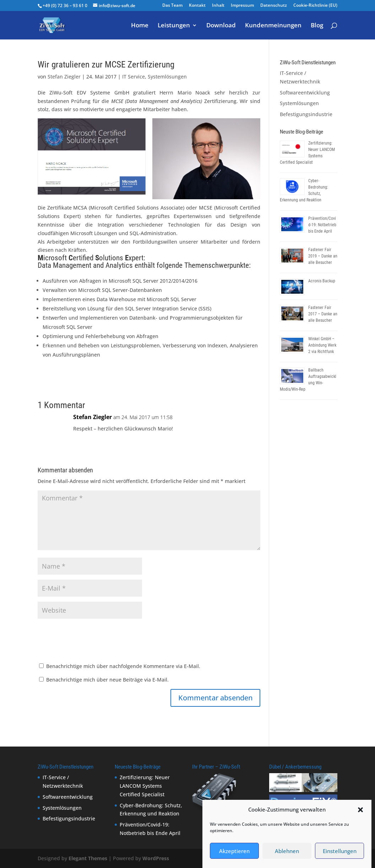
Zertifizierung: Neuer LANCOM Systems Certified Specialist (145, 786)
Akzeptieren (234, 851)
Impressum (242, 6)
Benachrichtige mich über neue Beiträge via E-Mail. (107, 680)
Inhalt (218, 6)
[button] (360, 810)
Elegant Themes (88, 858)
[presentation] (92, 641)
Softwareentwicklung (305, 93)
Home (140, 26)
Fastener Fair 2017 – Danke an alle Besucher (323, 314)
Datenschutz (274, 6)
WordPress (156, 858)
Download (221, 26)
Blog (317, 26)
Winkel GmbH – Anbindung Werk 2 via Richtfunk (322, 345)
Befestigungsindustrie (306, 114)
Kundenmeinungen (273, 26)
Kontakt (197, 6)
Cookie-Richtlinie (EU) (315, 6)
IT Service (134, 77)
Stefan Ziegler (64, 77)
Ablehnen (287, 851)
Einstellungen (340, 851)
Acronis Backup (322, 281)
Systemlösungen (167, 77)
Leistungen (174, 26)
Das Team (172, 6)
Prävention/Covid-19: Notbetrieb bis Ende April (322, 225)
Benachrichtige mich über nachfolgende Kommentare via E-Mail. (123, 666)
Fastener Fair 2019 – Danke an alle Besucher (323, 256)
